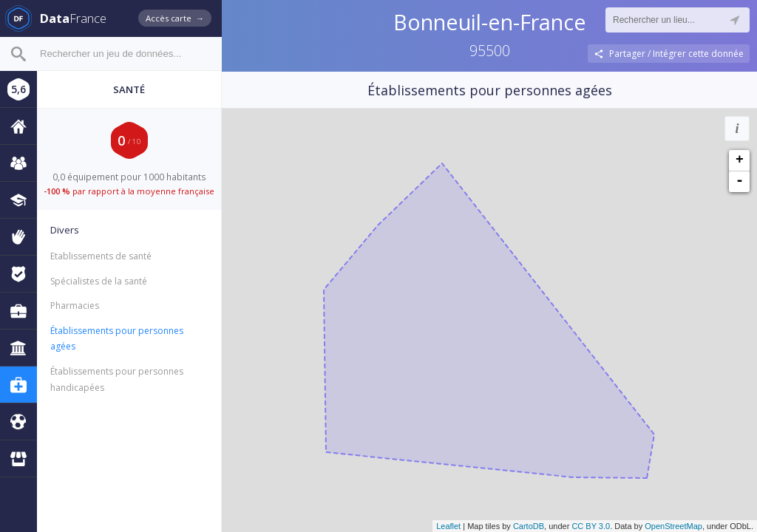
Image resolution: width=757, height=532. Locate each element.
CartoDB (529, 526)
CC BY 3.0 (591, 526)
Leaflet (448, 526)
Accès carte (175, 18)
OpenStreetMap (673, 526)
